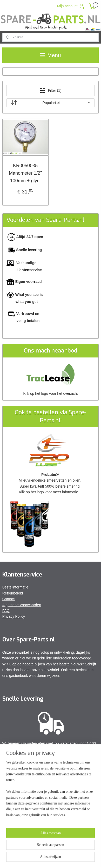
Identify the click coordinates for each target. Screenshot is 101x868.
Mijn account (71, 6)
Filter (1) (50, 90)
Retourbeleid (13, 593)
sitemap (52, 850)
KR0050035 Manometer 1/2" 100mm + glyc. (25, 173)
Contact (9, 599)
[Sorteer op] (51, 103)
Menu (50, 55)
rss (62, 850)
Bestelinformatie (15, 587)
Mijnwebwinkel (58, 858)
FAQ (6, 611)
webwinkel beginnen (79, 850)
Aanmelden (16, 823)
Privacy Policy (14, 616)
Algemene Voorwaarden (22, 605)
